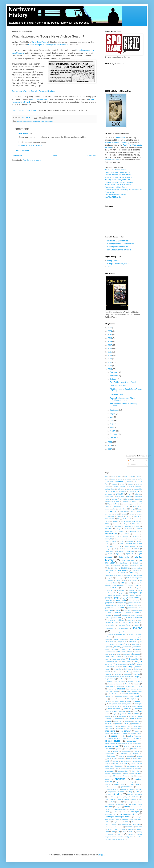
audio (129, 496)
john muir (114, 649)
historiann (125, 615)
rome (116, 759)
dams (115, 544)
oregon (108, 721)
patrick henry (136, 724)
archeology (135, 491)
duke (141, 565)
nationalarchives (121, 696)
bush (138, 511)
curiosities (130, 541)
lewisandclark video (112, 662)
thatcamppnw (110, 799)
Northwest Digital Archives (118, 241)
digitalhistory (124, 563)
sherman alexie (123, 771)
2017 (110, 345)
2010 (110, 369)
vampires (119, 807)
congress (136, 534)
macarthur (136, 672)
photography (126, 731)
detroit (110, 554)
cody (118, 529)
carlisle (132, 514)
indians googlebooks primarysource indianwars (127, 632)
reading (116, 751)
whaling (114, 824)
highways (108, 615)
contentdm (136, 536)
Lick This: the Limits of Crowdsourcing (118, 175)
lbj (131, 657)
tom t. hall (110, 802)
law (119, 657)
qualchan (119, 749)
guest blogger (138, 610)
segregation (109, 769)
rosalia (122, 759)
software (124, 776)
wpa (138, 829)
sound (138, 776)
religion (136, 754)
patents (126, 724)
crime (138, 539)
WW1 (124, 832)
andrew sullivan (134, 486)
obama (137, 714)
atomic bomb (120, 497)
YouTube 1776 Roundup (113, 197)
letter (107, 659)
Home (54, 156)
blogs (117, 504)
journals (123, 649)
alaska (114, 484)
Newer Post (17, 156)
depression (131, 551)
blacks (134, 501)
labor (107, 654)
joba (106, 649)
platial (133, 734)
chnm (107, 524)
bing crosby (116, 502)
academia (119, 481)
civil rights (125, 524)
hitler (124, 622)
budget (140, 509)
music (116, 691)
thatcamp (135, 797)
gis (141, 593)
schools (108, 764)
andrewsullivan (110, 489)
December (114, 372)
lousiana (108, 672)
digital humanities (127, 560)
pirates (107, 734)
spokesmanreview (127, 787)
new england (132, 699)
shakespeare (110, 771)
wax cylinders (135, 819)
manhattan (127, 674)
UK (141, 802)
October (113, 379)
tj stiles (134, 799)
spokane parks (119, 784)
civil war (136, 524)
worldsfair (131, 829)
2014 (110, 355)
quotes (126, 749)
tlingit (141, 799)
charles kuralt (127, 519)
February (114, 434)
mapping (136, 674)
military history (121, 681)
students (121, 792)
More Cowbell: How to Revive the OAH (118, 172)
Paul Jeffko (23, 134)
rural (129, 759)
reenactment (110, 754)
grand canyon (132, 608)
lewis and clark (119, 659)
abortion (110, 481)
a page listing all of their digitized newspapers (48, 45)
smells (126, 774)
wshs (107, 832)
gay (138, 588)
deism (129, 549)
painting (137, 721)
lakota (119, 654)
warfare (124, 812)
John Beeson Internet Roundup (116, 195)
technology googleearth (135, 794)
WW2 (131, 832)
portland (125, 738)
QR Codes (109, 749)
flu (129, 583)
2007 (110, 449)
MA (121, 672)
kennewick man (110, 652)
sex (117, 769)
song (131, 776)
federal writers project (134, 578)
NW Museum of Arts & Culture (119, 250)
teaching (118, 794)
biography (126, 502)
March (113, 431)
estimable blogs (111, 573)
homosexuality (110, 625)
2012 (110, 362)
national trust (109, 696)
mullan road (130, 686)
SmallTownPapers (40, 42)
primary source (48, 121)
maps (137, 676)
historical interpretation (134, 618)
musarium (111, 689)
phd (128, 729)
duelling (134, 565)
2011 (110, 366)
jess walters (136, 647)
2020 (110, 335)
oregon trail (118, 721)
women (123, 829)
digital (118, 554)
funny (107, 588)
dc (116, 549)
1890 (132, 477)
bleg (141, 502)
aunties (114, 499)
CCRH (136, 516)
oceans (107, 716)
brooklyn (132, 509)
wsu (113, 832)
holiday (137, 622)
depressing (120, 551)
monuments (109, 686)
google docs (109, 600)
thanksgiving (123, 797)
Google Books (113, 261)
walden (133, 809)
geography (121, 590)
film (124, 580)
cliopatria (108, 529)
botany (107, 509)
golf (139, 595)
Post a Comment (22, 151)
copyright (108, 539)
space (107, 779)
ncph (137, 696)
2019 (110, 338)
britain (114, 509)
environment (123, 570)
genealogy (109, 590)
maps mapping (110, 679)
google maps (134, 600)
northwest (128, 709)
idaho (137, 625)
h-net (109, 613)
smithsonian (135, 773)
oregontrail (128, 721)
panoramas (109, 724)
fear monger (119, 578)
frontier (137, 585)
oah (129, 714)
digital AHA (130, 554)
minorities (110, 684)
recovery (137, 751)
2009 (110, 442)
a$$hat (140, 479)
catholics (111, 516)
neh (106, 699)
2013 (110, 359)
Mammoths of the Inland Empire (116, 187)
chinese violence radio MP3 (130, 521)
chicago (108, 521)
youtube (120, 834)
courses (131, 539)
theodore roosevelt (123, 799)
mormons (120, 686)
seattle (124, 763)
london (108, 669)
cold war (128, 529)
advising (129, 481)
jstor (130, 649)
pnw (107, 736)
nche (131, 696)
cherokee (137, 519)
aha (136, 481)
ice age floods (124, 625)
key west (122, 652)
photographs (110, 731)
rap (109, 751)
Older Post (91, 156)
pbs (117, 726)
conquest (126, 536)
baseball (137, 499)
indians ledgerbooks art (116, 634)
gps (139, 605)
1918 (107, 479)
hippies (116, 615)
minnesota (139, 681)
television (111, 797)
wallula (115, 812)
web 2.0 (108, 822)
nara (122, 691)
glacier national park (114, 595)
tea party (108, 794)
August (113, 414)
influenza (108, 639)
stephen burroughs (127, 789)
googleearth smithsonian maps (115, 605)
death (122, 549)
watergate (125, 819)
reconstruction (126, 751)
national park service (131, 694)
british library (123, 509)
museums (121, 689)
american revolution (120, 486)
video (127, 807)
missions (119, 684)
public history (112, 746)
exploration (138, 575)
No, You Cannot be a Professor (115, 170)
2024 (110, 331)
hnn (130, 622)
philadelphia (136, 729)
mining (130, 681)
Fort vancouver (119, 585)
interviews (133, 642)
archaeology (122, 491)
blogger (110, 504)
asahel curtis (109, 497)
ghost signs (133, 593)
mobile (128, 684)
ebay (109, 568)
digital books (124, 557)
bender (107, 502)
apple (113, 491)
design (140, 551)
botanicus (136, 506)
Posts (131, 460)
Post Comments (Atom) (32, 160)
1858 (120, 477)
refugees (124, 754)
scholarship (136, 761)
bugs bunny (124, 511)
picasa (137, 731)
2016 (110, 348)
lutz (115, 672)
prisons (137, 744)
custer (107, 544)
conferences (111, 534)
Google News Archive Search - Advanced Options (33, 91)
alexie (122, 484)
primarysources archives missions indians (119, 744)
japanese (108, 647)
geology (131, 590)
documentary (116, 565)
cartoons (139, 514)
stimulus (139, 789)
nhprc (134, 706)
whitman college (125, 824)
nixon (140, 706)
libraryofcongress (121, 664)
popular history (113, 738)
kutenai (137, 652)
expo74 (110, 578)
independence (123, 628)
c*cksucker (109, 514)
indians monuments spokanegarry (127, 637)
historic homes (135, 615)
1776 (107, 477)
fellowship (111, 580)
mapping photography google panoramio (118, 677)
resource (121, 756)
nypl (115, 714)
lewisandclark (134, 659)
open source (119, 719)
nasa (128, 691)
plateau (125, 733)
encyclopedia (109, 571)
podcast (114, 736)
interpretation (122, 642)
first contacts (133, 580)
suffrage (130, 792)
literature (139, 664)
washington (135, 812)
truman (118, 802)
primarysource (133, 741)
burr (132, 511)
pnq (139, 734)
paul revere (109, 726)
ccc (129, 516)
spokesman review (111, 787)
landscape (126, 654)
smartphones (117, 774)
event (123, 573)
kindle (130, 652)
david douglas (130, 546)
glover (126, 595)
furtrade (124, 588)
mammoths (118, 674)
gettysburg (122, 593)
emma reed (136, 568)
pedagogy (137, 726)
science (116, 764)
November (114, 376)
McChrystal (131, 679)
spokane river (134, 784)
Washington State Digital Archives (121, 244)
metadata (110, 681)
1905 (138, 477)
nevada (113, 699)
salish (107, 761)
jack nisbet (136, 644)
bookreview (117, 506)
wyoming (139, 832)
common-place (133, 531)
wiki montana (118, 827)
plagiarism (116, 733)
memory (140, 679)
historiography (112, 620)
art (130, 494)
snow (107, 776)
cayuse (121, 516)
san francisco (125, 761)
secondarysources (133, 766)
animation (121, 489)
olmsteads (122, 716)
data (120, 546)
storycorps (111, 792)
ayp (121, 499)
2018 (110, 342)
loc (119, 666)
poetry (123, 736)
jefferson (116, 647)
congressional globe (112, 536)
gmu (133, 595)
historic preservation (113, 618)
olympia (132, 716)
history (122, 620)
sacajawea (136, 759)
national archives (113, 694)
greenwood (127, 610)
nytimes (122, 714)
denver (137, 549)
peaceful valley (126, 726)
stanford (140, 787)
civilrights (108, 526)
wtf (119, 832)
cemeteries (110, 519)
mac (127, 671)
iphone (120, 644)
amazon (130, 484)
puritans (137, 746)
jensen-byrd (126, 647)
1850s (113, 477)
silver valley (136, 771)
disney (107, 565)
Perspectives (120, 729)
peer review (109, 729)
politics (131, 736)
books (127, 506)
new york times (125, 701)
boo (135, 504)
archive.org (109, 494)
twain (129, 802)
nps (135, 711)
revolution (130, 756)
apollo (129, 489)
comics (121, 531)
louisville (137, 669)
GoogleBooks (121, 603)
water (117, 819)
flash (115, 583)
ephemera (136, 571)
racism (134, 749)
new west (115, 701)
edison (116, 568)
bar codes (128, 499)
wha (126, 822)
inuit (141, 642)
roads (109, 759)
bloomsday (127, 504)
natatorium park (137, 691)
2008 (110, 446)
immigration (109, 628)
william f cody (113, 829)
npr (130, 711)
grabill (107, 608)
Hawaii (137, 613)
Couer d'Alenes (120, 539)
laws (125, 657)
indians (138, 628)
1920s (113, 479)
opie (127, 719)
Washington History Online (118, 247)
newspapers (37, 121)
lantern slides (110, 657)
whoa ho (108, 827)
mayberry (122, 679)
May (112, 424)
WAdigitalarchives (120, 809)
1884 (126, 477)
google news (27, 121)
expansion (128, 575)
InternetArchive (110, 642)
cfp (118, 519)
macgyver (108, 674)
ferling (118, 580)
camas (117, 514)
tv (124, 802)
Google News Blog (39, 99)
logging (138, 667)
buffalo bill (112, 511)
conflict (126, 534)
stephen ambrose (113, 789)
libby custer (126, 662)
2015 (110, 352)
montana (137, 684)
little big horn (111, 667)
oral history (136, 719)
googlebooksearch (134, 603)
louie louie (128, 669)
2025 (110, 328)
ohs (114, 716)
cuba (122, 541)
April (112, 427)
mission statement (112, 160)
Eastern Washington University (117, 143)
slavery (108, 773)
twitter (135, 802)
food (135, 583)
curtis (138, 541)
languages (136, 654)
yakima (110, 834)
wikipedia (129, 827)
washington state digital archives (118, 817)
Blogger (101, 855)
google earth (121, 600)
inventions (111, 644)
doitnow (126, 565)
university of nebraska (116, 804)
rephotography (110, 756)
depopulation (109, 551)
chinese (115, 521)
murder (140, 686)
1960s (127, 479)
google (20, 121)
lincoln (131, 664)
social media (115, 776)
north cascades (114, 709)
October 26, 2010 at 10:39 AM (30, 145)
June (112, 421)
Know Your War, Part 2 (118, 386)
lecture (137, 657)
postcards (136, 738)
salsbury (115, 761)
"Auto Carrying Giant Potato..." (26, 110)
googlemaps (131, 605)
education (125, 568)
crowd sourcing (111, 541)
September (115, 410)
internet (124, 639)
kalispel (137, 649)
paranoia (118, 724)
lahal (112, 654)
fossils (130, 585)
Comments (133, 465)
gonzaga (108, 598)
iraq (128, 644)
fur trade (115, 588)
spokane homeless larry (125, 782)
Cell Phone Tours (116, 395)
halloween (118, 613)
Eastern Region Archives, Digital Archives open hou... (122, 399)
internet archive (134, 639)
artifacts (137, 494)
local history (128, 666)
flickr (123, 583)
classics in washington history (127, 526)
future (132, 588)
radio (141, 749)
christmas (116, 524)
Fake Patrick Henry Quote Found (123, 382)
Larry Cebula (120, 137)
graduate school (118, 608)
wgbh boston (118, 822)
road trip (139, 756)
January (113, 438)
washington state (128, 814)
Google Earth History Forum (118, 264)
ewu (131, 573)
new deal (121, 699)
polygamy (139, 736)
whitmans (136, 824)
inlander (116, 639)
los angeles (117, 669)
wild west (139, 827)
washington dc (110, 814)
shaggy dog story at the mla (130, 769)
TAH (137, 792)
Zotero (110, 267)
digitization (136, 563)
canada (124, 514)
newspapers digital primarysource (120, 704)
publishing (127, 746)
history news (131, 620)
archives (119, 494)
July (112, 417)
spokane (120, 779)
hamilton (129, 613)
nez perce (126, 706)
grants (118, 610)
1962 (133, 479)
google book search (131, 598)
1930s (120, 479)
